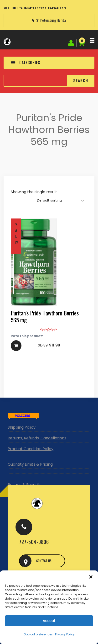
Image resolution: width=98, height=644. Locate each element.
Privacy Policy (65, 634)
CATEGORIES (26, 63)
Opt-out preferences (38, 634)
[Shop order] (61, 201)
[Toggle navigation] (92, 42)
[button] (91, 576)
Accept (49, 621)
